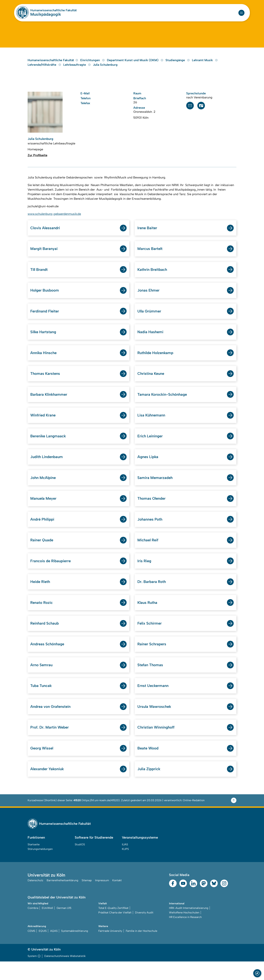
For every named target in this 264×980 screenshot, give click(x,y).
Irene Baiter (148, 235)
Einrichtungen (93, 67)
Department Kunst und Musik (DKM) (136, 67)
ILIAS (125, 863)
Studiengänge (178, 67)
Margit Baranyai (45, 256)
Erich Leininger (151, 447)
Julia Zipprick (150, 787)
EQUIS (43, 949)
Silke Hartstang (44, 341)
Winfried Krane (44, 426)
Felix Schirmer (151, 638)
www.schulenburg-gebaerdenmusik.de (54, 221)
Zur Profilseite (37, 162)
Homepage (35, 156)
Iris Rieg (145, 575)
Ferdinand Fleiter (46, 320)
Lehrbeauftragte (77, 71)
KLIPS (125, 867)
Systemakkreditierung (75, 949)
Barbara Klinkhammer (51, 405)
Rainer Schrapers (153, 660)
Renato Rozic (43, 617)
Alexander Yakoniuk (49, 787)
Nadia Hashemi (152, 341)
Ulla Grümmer (150, 320)
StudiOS (80, 863)
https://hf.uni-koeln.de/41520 (101, 819)
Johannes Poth (151, 532)
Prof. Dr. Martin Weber (51, 745)
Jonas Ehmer (150, 299)
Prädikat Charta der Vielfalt (115, 931)
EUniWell (47, 926)
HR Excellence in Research (185, 936)
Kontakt (117, 899)
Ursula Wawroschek (156, 723)
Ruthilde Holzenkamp (157, 362)
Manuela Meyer (44, 511)
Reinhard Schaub (46, 638)
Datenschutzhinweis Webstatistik (65, 975)
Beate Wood (149, 766)
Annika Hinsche (45, 362)
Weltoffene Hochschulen (184, 931)
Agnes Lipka (149, 469)
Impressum (102, 899)
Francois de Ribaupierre (53, 575)
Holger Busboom (46, 299)
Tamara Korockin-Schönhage (164, 405)
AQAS (54, 949)
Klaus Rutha (148, 617)
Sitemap (87, 899)
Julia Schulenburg (105, 71)
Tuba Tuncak (42, 702)
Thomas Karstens (47, 384)
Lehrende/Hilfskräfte (45, 71)
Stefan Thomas (151, 681)
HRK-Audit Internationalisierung (189, 926)
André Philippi (44, 532)
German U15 (64, 926)
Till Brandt (40, 277)
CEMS (31, 949)
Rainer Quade (43, 554)
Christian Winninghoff (158, 745)
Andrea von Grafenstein (52, 723)
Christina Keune (152, 384)
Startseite (34, 863)
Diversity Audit (144, 931)
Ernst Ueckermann (154, 702)
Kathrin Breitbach (154, 277)
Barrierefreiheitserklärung (62, 899)
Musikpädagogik (46, 14)
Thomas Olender (153, 511)
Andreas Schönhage (49, 660)
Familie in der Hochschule (142, 949)
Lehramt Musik (205, 67)
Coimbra (33, 926)
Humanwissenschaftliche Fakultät (54, 10)
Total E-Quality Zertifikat (113, 926)
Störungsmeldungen (40, 867)
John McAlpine (44, 490)
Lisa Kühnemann (153, 426)
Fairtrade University (110, 949)
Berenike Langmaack (50, 447)
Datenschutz (35, 899)
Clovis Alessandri (47, 235)
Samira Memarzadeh (156, 490)
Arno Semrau (42, 681)
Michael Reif (149, 554)
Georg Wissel (43, 766)
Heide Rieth (41, 596)
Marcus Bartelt (151, 256)
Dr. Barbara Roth (153, 596)
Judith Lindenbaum (48, 469)
